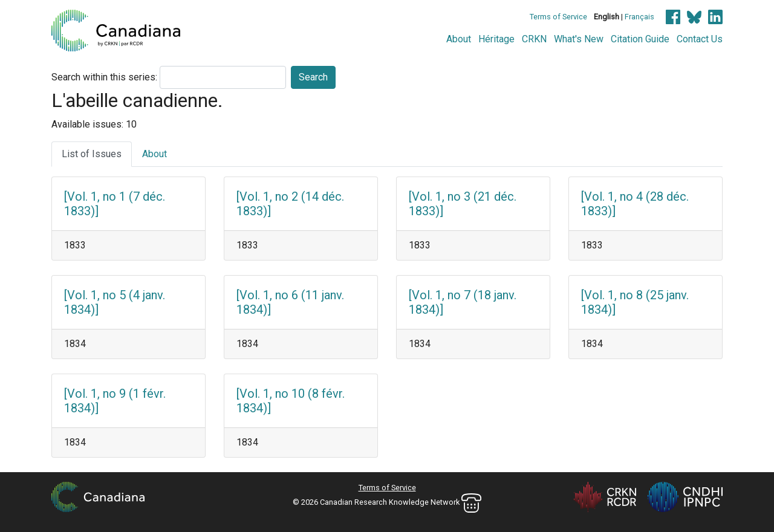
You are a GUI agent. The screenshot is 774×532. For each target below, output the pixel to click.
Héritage (496, 39)
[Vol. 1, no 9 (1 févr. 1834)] (115, 401)
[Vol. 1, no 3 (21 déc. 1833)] (463, 204)
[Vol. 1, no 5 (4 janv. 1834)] (115, 302)
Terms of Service (558, 17)
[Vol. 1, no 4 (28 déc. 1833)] (635, 204)
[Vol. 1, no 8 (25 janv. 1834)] (635, 302)
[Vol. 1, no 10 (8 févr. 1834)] (291, 401)
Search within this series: (104, 77)
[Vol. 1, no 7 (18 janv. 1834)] (463, 302)
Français (639, 17)
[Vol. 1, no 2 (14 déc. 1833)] (290, 204)
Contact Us (700, 39)
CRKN (534, 39)
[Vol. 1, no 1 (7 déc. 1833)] (115, 204)
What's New (579, 39)
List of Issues (92, 154)
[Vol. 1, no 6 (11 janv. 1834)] (290, 302)
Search (313, 77)
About (459, 39)
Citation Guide (640, 39)
